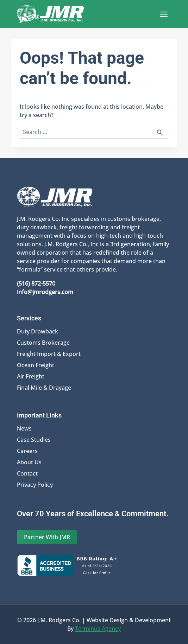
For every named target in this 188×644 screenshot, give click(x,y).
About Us (29, 462)
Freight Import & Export (49, 354)
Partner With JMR (47, 537)
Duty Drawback (37, 331)
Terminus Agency (98, 629)
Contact (27, 473)
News (24, 428)
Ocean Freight (36, 365)
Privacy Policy (35, 485)
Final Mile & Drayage (44, 388)
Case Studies (34, 440)
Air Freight (31, 376)
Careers (27, 451)
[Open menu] (164, 14)
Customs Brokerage (43, 343)
